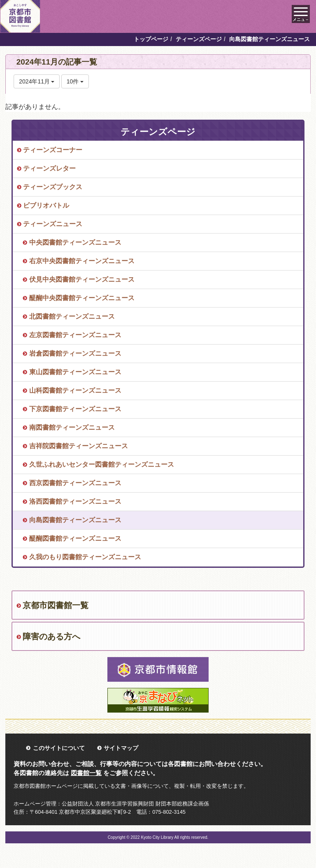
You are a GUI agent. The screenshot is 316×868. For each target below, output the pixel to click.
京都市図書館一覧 (56, 605)
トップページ (151, 39)
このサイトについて (59, 748)
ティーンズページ (199, 39)
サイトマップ (121, 748)
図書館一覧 (86, 773)
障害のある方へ (51, 637)
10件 (75, 81)
